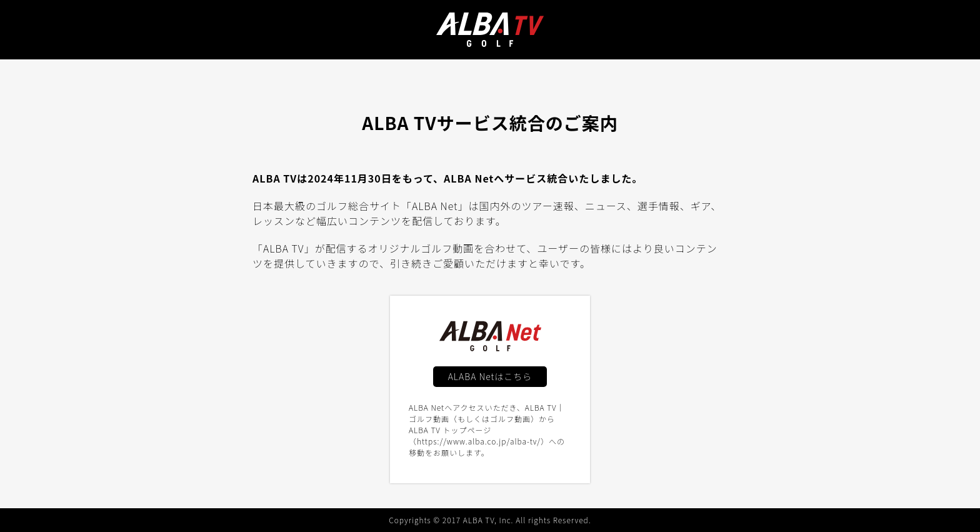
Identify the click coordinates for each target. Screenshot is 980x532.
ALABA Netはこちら (490, 376)
